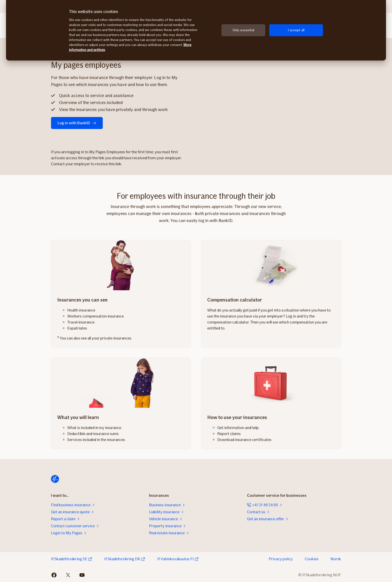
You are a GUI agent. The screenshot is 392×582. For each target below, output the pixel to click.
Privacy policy (281, 559)
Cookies (312, 559)
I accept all (296, 30)
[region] (196, 30)
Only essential (243, 30)
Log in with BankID (77, 123)
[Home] (55, 479)
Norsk (336, 559)
